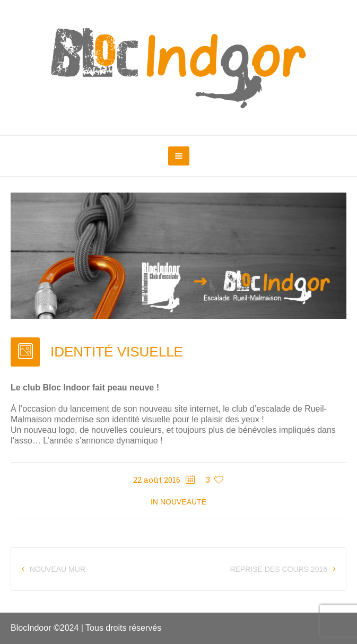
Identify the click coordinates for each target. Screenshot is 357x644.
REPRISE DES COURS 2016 (278, 569)
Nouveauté (183, 502)
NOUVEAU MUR (58, 569)
